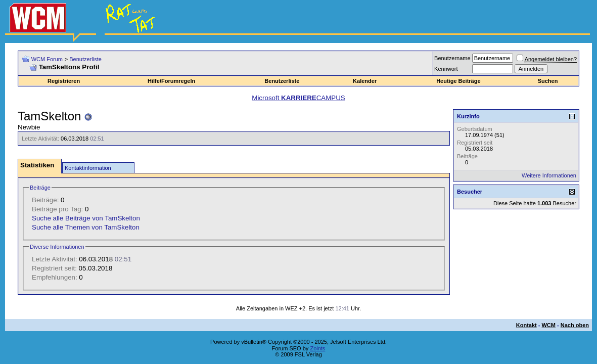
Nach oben (575, 325)
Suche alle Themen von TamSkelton (86, 227)
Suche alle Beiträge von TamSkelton (86, 218)
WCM (548, 325)
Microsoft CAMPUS (298, 98)
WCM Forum (47, 59)
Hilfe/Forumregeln (171, 81)
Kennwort (446, 69)
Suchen (548, 81)
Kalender (365, 81)
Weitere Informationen (549, 175)
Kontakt (526, 325)
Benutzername (452, 58)
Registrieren (64, 81)
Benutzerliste (85, 59)
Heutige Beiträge (458, 81)
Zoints (317, 348)
